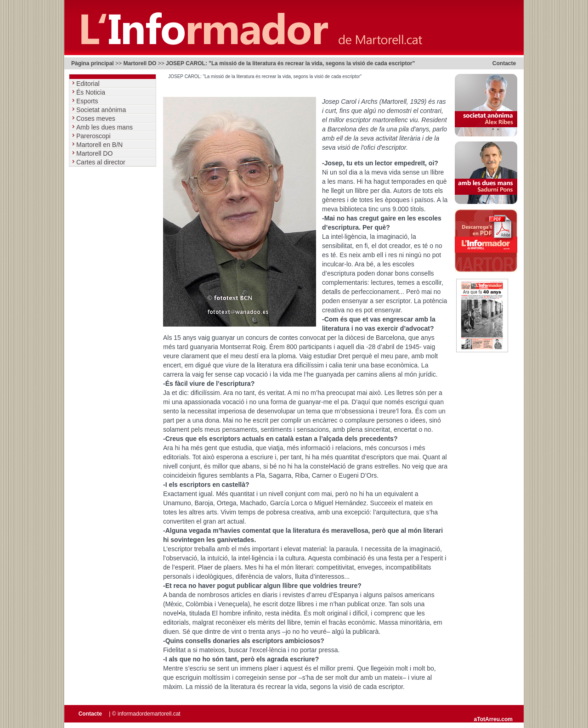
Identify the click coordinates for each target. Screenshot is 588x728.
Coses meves (97, 119)
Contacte (504, 63)
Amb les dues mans (105, 127)
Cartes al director (102, 162)
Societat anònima (102, 110)
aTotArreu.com (493, 719)
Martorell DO (140, 63)
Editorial (89, 84)
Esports (88, 101)
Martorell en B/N (100, 145)
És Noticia (92, 92)
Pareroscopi (94, 136)
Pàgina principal (93, 63)
